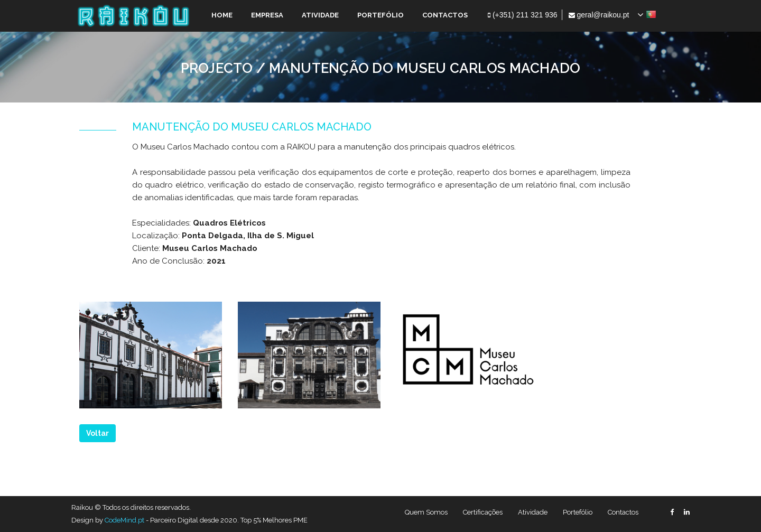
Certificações (483, 512)
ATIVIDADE (320, 15)
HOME (222, 15)
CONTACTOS (445, 15)
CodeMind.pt (124, 520)
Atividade (533, 512)
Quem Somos (426, 512)
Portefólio (578, 512)
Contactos (623, 512)
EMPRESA (267, 15)
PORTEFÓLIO (380, 15)
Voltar (98, 433)
